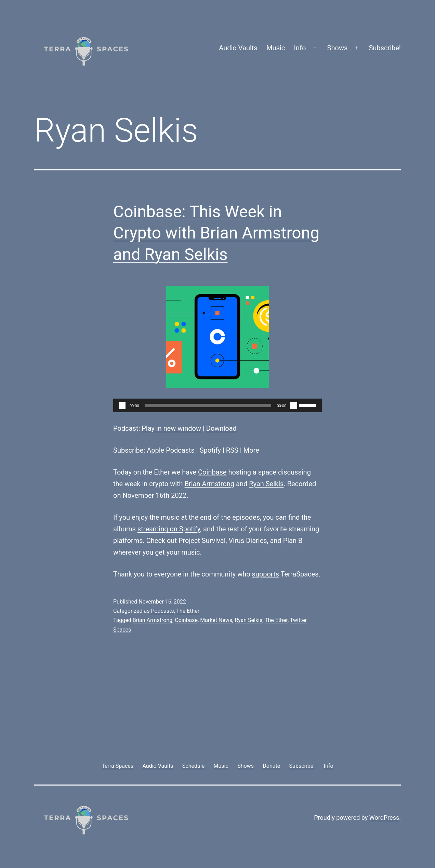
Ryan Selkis (266, 484)
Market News (216, 620)
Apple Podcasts (171, 450)
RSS (232, 450)
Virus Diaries (248, 541)
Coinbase (212, 472)
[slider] (208, 405)
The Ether (188, 611)
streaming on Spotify (169, 529)
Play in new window (171, 428)
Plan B (293, 541)
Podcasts (162, 611)
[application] (217, 405)
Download (221, 428)
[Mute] (294, 405)
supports (266, 574)
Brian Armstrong (209, 484)
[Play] (122, 405)
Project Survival (202, 541)
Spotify (210, 450)
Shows (338, 48)
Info (300, 48)
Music (276, 48)
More (251, 450)
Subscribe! (385, 48)
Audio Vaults (238, 48)
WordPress (384, 818)
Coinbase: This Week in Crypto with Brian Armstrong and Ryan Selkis (216, 233)
